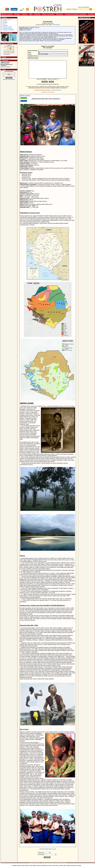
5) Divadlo (5, 25)
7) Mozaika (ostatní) (7, 28)
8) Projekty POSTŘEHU (8, 30)
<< (6, 45)
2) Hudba (5, 21)
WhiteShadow (56, 25)
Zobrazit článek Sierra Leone (48, 849)
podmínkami (58, 90)
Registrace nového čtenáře (9, 79)
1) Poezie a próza (7, 19)
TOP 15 (3, 67)
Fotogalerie (8, 67)
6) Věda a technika (7, 27)
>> (12, 45)
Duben (9, 45)
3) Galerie (5, 22)
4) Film (4, 24)
